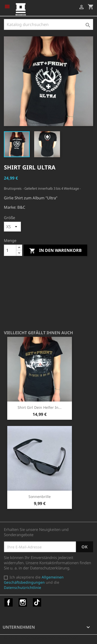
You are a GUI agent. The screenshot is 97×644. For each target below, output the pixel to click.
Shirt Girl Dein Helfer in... (40, 407)
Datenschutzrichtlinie (23, 587)
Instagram (23, 602)
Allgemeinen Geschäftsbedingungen (34, 580)
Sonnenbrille (40, 497)
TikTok (37, 602)
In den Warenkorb (55, 251)
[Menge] (10, 250)
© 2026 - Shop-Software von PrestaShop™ (41, 637)
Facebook (9, 602)
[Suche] (48, 24)
